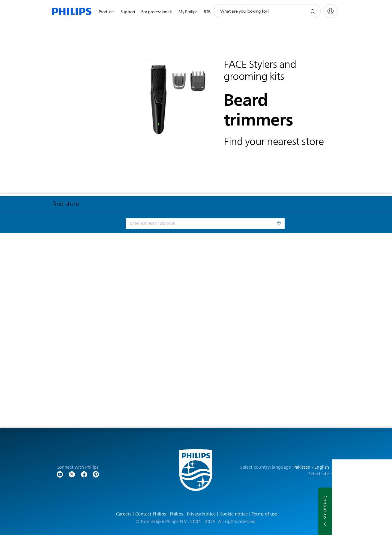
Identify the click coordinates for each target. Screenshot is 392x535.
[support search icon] (313, 11)
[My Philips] (331, 11)
